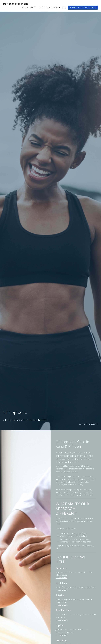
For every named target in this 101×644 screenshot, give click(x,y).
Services (82, 424)
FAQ (64, 7)
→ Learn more (62, 578)
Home (25, 7)
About (33, 7)
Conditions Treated (49, 7)
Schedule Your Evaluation (83, 7)
